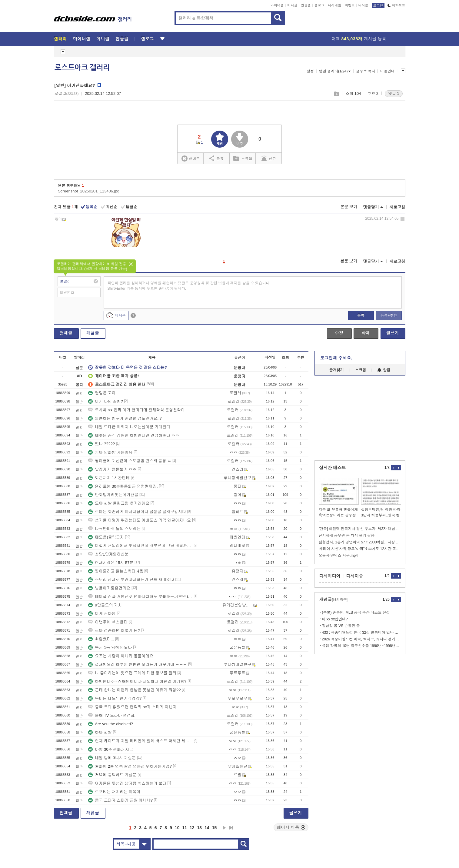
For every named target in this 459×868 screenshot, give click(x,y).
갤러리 (60, 39)
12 (192, 828)
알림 (384, 370)
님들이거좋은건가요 (109, 588)
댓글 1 (394, 93)
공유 (216, 158)
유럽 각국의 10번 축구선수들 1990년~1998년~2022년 (362, 646)
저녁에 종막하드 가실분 (112, 775)
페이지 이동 (291, 827)
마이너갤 (277, 5)
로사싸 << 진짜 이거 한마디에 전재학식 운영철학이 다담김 (140, 410)
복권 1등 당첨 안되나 (110, 648)
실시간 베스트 (333, 468)
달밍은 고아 (102, 393)
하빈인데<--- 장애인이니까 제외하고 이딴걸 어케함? (137, 681)
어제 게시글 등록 (359, 39)
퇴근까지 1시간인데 (109, 478)
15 (215, 828)
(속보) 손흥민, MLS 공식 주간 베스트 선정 (356, 613)
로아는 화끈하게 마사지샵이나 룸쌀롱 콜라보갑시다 (137, 512)
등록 (361, 315)
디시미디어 (330, 576)
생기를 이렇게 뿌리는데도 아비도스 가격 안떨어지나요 (140, 520)
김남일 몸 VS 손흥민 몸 (341, 626)
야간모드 (396, 5)
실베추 (191, 159)
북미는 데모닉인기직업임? (115, 698)
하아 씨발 (100, 732)
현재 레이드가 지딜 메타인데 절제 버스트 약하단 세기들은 (140, 741)
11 (185, 828)
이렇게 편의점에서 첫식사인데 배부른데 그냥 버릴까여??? (140, 546)
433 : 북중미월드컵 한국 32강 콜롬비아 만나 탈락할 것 (362, 633)
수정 (339, 333)
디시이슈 (355, 576)
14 (207, 828)
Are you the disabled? (111, 724)
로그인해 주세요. (336, 358)
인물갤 (306, 5)
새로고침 (397, 207)
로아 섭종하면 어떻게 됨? (114, 631)
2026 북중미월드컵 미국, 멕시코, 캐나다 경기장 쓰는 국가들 (362, 639)
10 (177, 828)
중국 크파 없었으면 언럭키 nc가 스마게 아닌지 (132, 707)
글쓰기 (393, 333)
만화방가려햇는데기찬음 (113, 495)
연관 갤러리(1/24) (335, 71)
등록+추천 (389, 315)
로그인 (378, 5)
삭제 (402, 219)
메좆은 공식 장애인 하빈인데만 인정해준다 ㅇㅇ (134, 435)
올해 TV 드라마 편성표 (111, 715)
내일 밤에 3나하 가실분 (112, 758)
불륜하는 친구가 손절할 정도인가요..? (125, 418)
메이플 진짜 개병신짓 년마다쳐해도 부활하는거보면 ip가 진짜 (140, 597)
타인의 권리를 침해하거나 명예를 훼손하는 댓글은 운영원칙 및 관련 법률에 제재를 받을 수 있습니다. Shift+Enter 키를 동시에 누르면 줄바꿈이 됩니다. (189, 286)
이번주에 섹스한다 (108, 622)
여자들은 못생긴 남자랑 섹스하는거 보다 (127, 783)
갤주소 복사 (366, 71)
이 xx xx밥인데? (335, 619)
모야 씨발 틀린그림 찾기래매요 (119, 503)
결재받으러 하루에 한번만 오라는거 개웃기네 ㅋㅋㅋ (138, 664)
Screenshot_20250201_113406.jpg (89, 191)
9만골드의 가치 (105, 605)
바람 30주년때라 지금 (111, 749)
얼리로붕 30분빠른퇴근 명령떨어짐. (123, 486)
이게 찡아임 (102, 614)
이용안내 (387, 71)
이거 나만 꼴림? (105, 401)
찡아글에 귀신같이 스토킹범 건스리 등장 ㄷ (130, 461)
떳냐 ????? (101, 444)
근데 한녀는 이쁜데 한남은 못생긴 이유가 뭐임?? (134, 690)
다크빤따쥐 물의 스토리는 (114, 529)
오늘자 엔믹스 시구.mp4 (338, 556)
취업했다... (101, 639)
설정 (310, 71)
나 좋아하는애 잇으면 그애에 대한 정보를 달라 (132, 673)
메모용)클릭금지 (106, 537)
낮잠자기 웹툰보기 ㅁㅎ (112, 469)
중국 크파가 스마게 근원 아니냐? (120, 800)
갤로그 (319, 5)
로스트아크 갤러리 (82, 68)
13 (200, 828)
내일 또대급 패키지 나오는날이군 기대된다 (129, 427)
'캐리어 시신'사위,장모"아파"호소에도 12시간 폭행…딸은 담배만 (360, 549)
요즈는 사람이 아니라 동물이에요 (121, 656)
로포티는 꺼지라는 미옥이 (114, 792)
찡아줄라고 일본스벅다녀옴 (116, 571)
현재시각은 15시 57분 (111, 563)
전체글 (66, 333)
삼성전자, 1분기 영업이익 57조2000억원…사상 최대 (360, 542)
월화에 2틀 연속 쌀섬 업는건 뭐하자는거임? (130, 766)
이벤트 (350, 5)
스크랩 (336, 94)
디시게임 (334, 5)
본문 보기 (349, 207)
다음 (224, 828)
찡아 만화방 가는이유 (110, 452)
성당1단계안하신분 (108, 554)
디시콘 (363, 5)
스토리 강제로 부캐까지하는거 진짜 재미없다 (131, 580)
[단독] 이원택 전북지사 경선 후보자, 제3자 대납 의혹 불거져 (360, 529)
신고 (269, 158)
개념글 (93, 333)
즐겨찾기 (337, 370)
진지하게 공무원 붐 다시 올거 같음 (347, 536)
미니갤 (292, 5)
